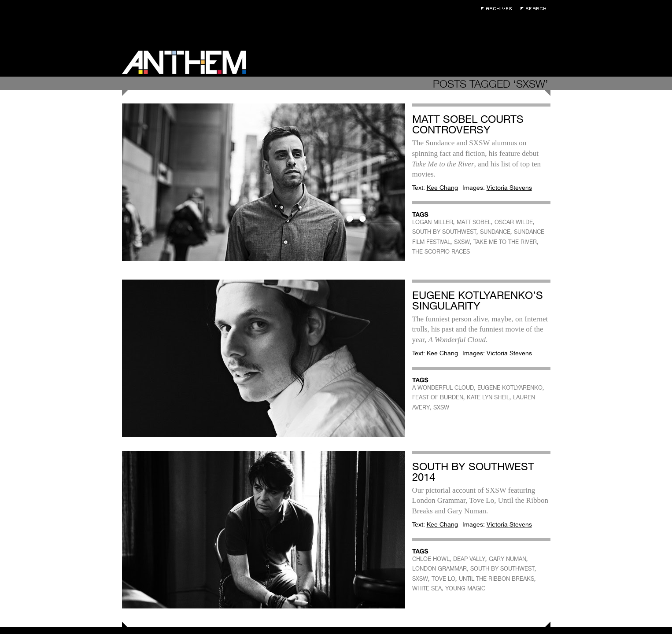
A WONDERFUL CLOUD (443, 388)
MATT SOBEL (474, 222)
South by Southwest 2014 (473, 472)
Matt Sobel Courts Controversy (468, 124)
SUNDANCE (495, 232)
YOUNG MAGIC (465, 588)
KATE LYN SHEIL (488, 397)
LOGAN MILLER (433, 222)
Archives (498, 9)
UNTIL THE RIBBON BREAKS (497, 579)
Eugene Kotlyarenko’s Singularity (478, 300)
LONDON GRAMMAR (439, 569)
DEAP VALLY (469, 559)
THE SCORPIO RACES (441, 252)
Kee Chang (442, 188)
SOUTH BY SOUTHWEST (444, 232)
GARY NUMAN (508, 559)
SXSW (462, 242)
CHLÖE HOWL (431, 559)
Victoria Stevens (509, 188)
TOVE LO (443, 579)
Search (535, 9)
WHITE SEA (427, 588)
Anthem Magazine (184, 62)
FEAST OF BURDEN (438, 397)
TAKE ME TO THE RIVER (505, 242)
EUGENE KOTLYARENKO (510, 388)
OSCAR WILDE (514, 222)
